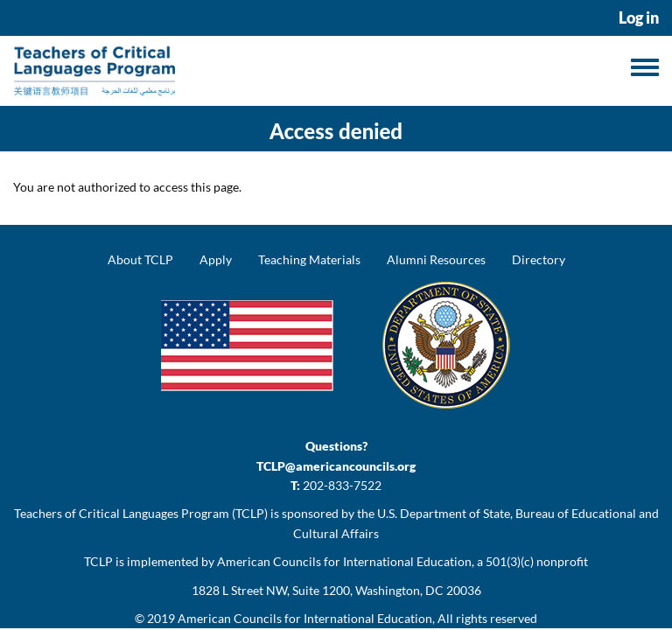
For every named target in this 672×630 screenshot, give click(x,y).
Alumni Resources (436, 259)
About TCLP (140, 259)
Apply (216, 259)
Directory (539, 259)
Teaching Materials (309, 259)
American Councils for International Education (305, 618)
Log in (639, 18)
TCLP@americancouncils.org (336, 466)
